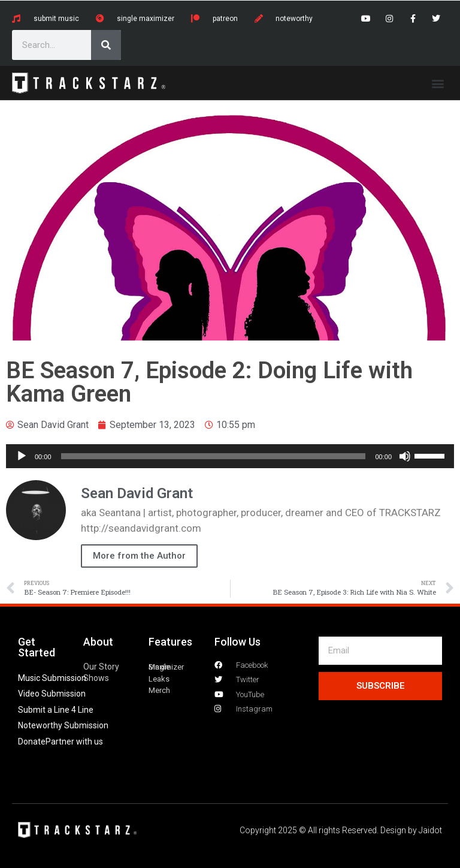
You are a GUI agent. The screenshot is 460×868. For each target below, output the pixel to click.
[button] (438, 83)
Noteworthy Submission (63, 725)
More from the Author (139, 556)
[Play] (22, 456)
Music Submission (52, 678)
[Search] (106, 45)
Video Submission (52, 694)
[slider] (214, 456)
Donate (32, 742)
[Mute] (405, 456)
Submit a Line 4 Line (56, 710)
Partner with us (74, 742)
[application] (230, 456)
